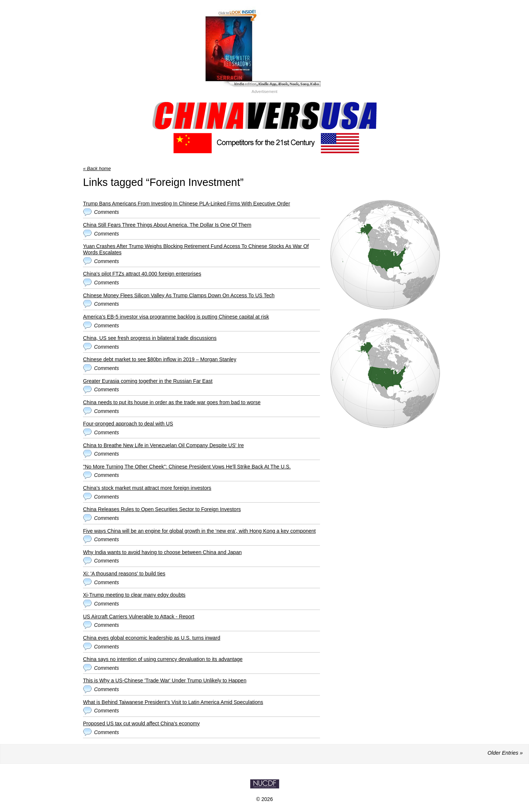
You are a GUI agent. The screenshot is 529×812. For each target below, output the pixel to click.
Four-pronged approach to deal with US (128, 424)
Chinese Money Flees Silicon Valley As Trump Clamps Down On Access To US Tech (179, 295)
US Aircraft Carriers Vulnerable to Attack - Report (139, 617)
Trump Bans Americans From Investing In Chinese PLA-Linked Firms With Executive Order (187, 204)
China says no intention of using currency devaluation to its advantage (163, 659)
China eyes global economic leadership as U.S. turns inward (152, 638)
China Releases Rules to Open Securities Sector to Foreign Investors (162, 509)
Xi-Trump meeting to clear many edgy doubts (134, 595)
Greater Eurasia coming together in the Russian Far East (148, 381)
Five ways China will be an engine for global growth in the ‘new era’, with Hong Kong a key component (199, 531)
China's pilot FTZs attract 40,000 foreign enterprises (142, 274)
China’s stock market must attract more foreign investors (147, 488)
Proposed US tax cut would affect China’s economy (141, 723)
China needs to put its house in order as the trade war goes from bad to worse (172, 402)
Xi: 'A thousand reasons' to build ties (124, 574)
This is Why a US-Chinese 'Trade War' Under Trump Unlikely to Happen (165, 680)
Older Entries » (505, 753)
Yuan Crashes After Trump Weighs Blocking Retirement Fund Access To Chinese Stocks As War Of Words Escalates (196, 249)
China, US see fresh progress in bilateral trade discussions (150, 338)
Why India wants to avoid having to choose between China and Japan (162, 552)
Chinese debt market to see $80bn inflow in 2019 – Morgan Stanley (160, 359)
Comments (107, 212)
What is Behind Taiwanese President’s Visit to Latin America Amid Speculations (173, 702)
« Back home (97, 168)
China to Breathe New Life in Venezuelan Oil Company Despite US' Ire (163, 445)
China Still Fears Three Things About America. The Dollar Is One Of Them (167, 225)
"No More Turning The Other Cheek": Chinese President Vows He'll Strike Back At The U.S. (187, 467)
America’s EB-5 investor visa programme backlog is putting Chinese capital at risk (176, 317)
